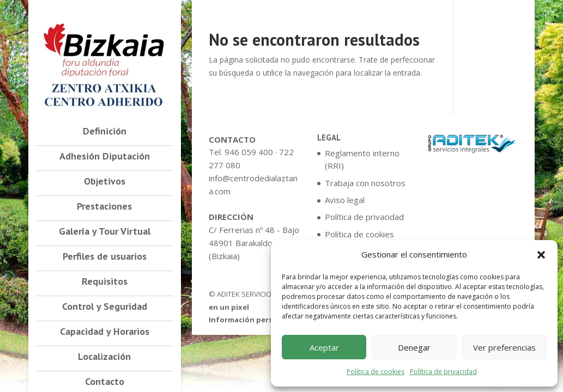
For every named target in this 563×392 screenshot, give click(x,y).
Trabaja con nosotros (365, 183)
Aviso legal (345, 200)
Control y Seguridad (105, 308)
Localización (104, 358)
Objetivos (105, 182)
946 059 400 (249, 152)
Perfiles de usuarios (105, 258)
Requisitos (105, 283)
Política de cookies (376, 372)
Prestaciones (104, 207)
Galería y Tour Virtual (105, 232)
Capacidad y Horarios (105, 333)
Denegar (414, 347)
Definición (105, 132)
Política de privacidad (443, 372)
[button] (541, 255)
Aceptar (324, 347)
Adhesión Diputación (105, 157)
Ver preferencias (504, 347)
